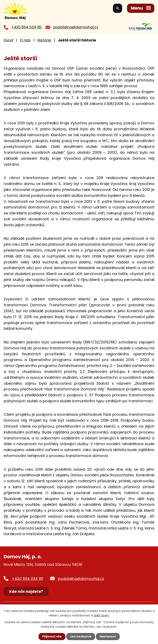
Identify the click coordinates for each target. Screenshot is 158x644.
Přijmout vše (52, 636)
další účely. (102, 615)
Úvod (8, 40)
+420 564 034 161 (27, 27)
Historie (44, 40)
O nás (25, 40)
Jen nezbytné (81, 636)
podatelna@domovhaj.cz (76, 27)
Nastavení (108, 636)
